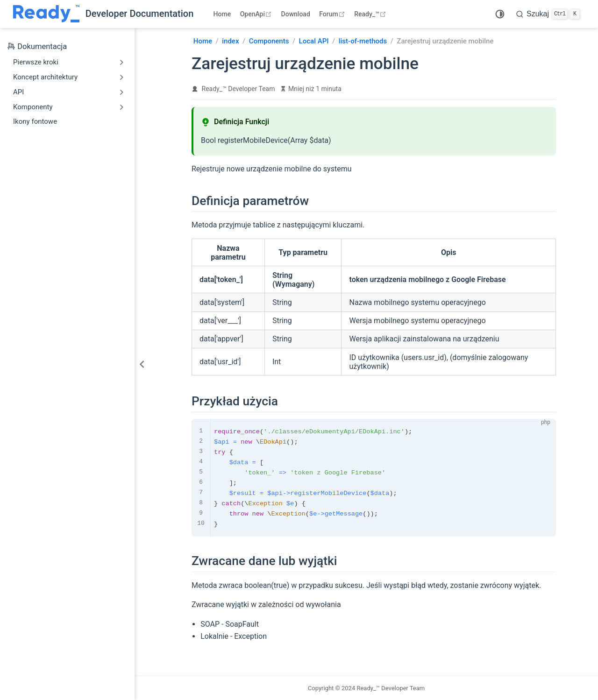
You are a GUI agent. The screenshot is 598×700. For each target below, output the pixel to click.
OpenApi (257, 14)
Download (296, 14)
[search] (548, 14)
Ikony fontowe (35, 121)
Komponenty (33, 107)
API (18, 92)
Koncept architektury (45, 77)
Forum (333, 14)
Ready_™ (371, 14)
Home (222, 14)
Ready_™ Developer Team (238, 89)
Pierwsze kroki (36, 62)
